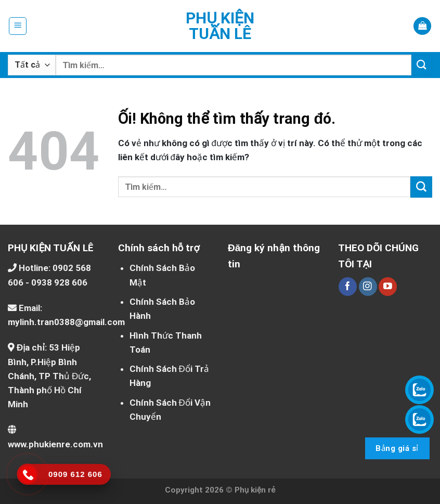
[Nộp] (422, 65)
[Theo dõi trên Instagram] (368, 287)
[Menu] (18, 26)
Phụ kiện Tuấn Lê (220, 26)
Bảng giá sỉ (397, 448)
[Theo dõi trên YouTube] (388, 287)
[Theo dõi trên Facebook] (348, 287)
